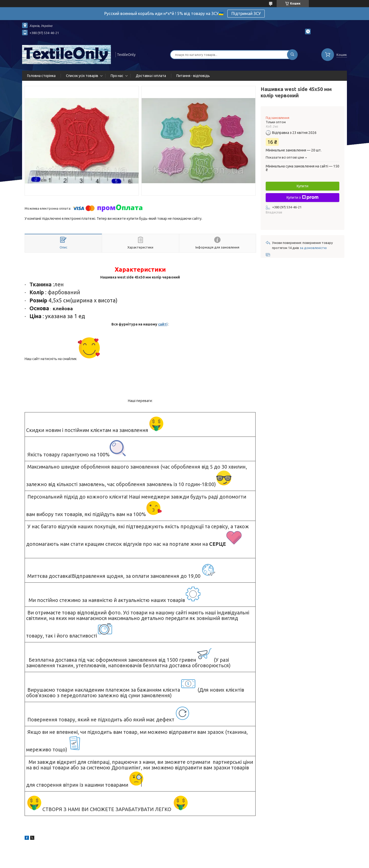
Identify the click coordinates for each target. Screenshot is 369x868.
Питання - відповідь (193, 76)
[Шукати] (292, 55)
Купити (303, 186)
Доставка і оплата (151, 76)
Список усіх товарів (82, 76)
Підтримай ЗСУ (246, 13)
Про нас (117, 76)
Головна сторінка (41, 76)
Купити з (303, 197)
